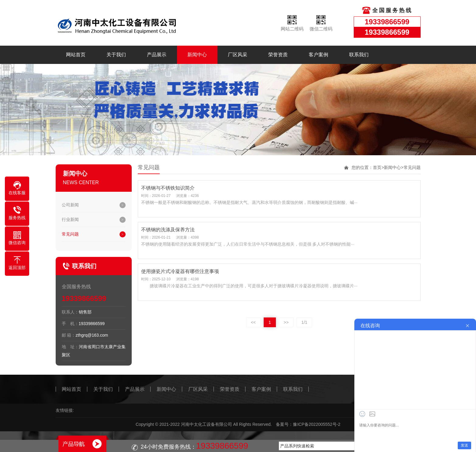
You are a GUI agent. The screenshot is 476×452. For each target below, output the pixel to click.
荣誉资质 (278, 55)
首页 (377, 167)
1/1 (304, 322)
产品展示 (157, 55)
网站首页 (76, 55)
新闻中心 (197, 55)
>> (286, 322)
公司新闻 (70, 205)
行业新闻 (70, 219)
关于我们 (116, 55)
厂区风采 (238, 55)
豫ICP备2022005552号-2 (317, 424)
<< (253, 322)
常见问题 (70, 234)
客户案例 (318, 55)
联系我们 (359, 55)
